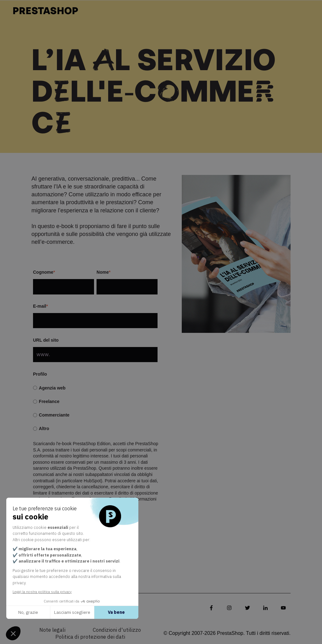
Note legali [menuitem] (52, 630)
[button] (13, 633)
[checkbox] (95, 408)
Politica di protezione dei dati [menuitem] (90, 637)
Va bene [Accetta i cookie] (116, 612)
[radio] (95, 388)
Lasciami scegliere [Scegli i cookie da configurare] (72, 612)
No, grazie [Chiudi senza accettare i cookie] (28, 612)
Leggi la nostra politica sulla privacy (42, 592)
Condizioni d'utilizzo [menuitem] (117, 630)
